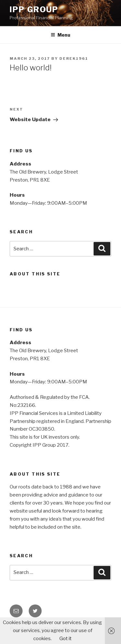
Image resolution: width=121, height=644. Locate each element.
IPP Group (34, 9)
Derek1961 (74, 58)
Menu (60, 35)
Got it (66, 639)
